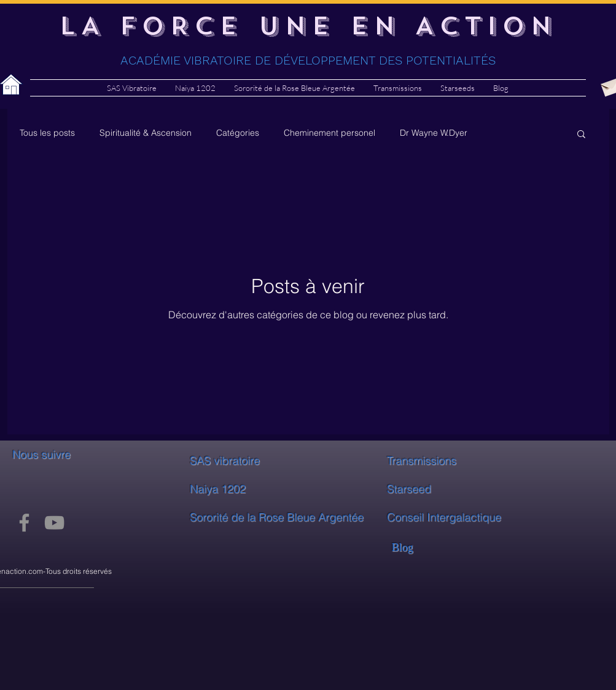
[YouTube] (54, 523)
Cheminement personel (329, 133)
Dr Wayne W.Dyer (434, 133)
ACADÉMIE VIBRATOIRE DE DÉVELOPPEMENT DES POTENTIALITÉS (308, 60)
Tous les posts (47, 133)
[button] (581, 135)
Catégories (238, 133)
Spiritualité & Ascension (146, 133)
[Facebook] (24, 523)
